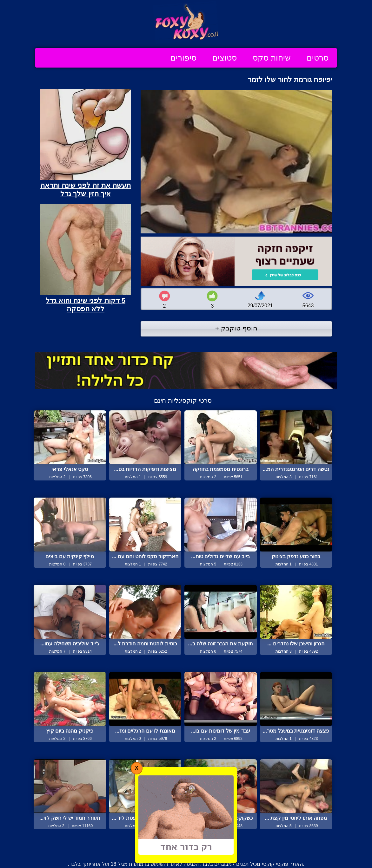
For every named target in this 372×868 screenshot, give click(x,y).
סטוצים (225, 58)
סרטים (318, 58)
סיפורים (183, 58)
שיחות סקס (272, 58)
